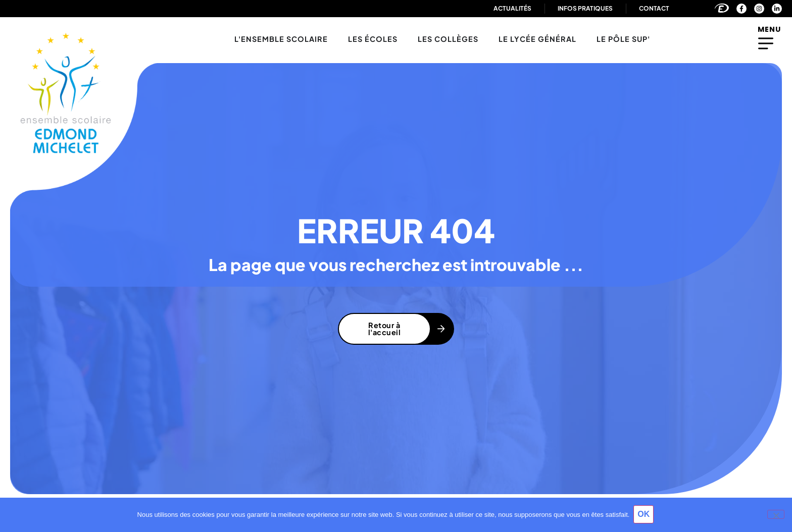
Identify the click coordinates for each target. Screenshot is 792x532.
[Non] (776, 515)
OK (645, 515)
